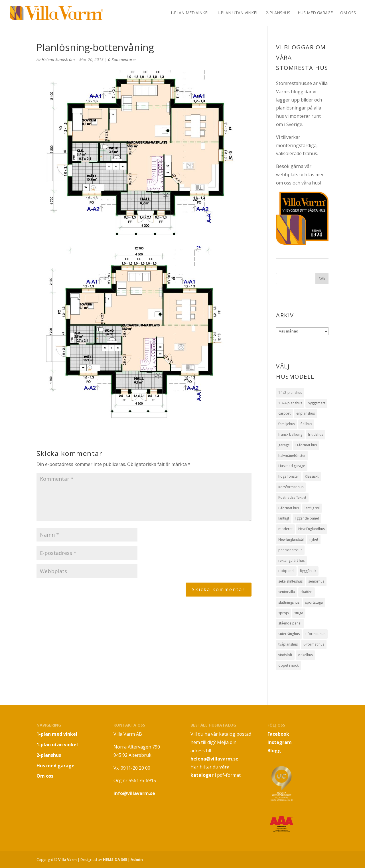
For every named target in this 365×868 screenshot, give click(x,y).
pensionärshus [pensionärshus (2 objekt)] (290, 550)
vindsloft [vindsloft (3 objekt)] (285, 655)
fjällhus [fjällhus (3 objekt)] (306, 424)
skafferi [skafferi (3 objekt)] (307, 592)
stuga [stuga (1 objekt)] (299, 613)
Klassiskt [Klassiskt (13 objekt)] (312, 476)
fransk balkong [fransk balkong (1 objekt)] (290, 434)
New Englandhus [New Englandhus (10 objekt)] (312, 529)
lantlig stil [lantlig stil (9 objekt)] (312, 508)
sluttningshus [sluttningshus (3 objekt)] (289, 602)
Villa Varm (67, 859)
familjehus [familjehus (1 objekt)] (287, 424)
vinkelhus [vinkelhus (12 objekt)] (305, 655)
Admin (137, 859)
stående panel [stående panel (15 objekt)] (290, 623)
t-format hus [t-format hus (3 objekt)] (315, 634)
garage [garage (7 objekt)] (284, 445)
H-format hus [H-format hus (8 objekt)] (306, 445)
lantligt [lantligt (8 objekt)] (284, 518)
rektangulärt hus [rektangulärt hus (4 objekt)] (291, 560)
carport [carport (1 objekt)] (284, 413)
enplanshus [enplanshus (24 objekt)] (306, 413)
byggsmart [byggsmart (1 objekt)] (316, 403)
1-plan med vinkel (190, 13)
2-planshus (278, 13)
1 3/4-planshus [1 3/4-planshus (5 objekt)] (290, 403)
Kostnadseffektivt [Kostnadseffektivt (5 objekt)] (292, 497)
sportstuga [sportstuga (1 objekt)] (314, 602)
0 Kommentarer (122, 59)
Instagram (280, 742)
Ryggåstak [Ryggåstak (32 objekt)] (308, 571)
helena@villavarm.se (214, 759)
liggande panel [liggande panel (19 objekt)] (307, 518)
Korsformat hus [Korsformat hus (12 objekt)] (291, 487)
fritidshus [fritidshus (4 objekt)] (316, 434)
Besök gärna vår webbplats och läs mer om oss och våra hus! (300, 175)
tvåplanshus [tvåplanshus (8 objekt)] (288, 644)
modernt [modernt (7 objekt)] (285, 529)
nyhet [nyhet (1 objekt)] (314, 539)
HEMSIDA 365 (115, 859)
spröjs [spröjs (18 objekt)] (283, 613)
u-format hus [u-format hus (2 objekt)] (314, 644)
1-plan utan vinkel (238, 13)
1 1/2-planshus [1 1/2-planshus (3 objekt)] (290, 393)
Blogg (274, 751)
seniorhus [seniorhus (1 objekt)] (316, 581)
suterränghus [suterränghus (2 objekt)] (289, 634)
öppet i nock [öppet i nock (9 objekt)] (288, 665)
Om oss (348, 13)
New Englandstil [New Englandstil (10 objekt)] (291, 539)
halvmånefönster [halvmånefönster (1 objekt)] (292, 456)
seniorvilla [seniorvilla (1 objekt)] (287, 592)
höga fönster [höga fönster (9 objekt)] (289, 476)
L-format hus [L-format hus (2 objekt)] (289, 508)
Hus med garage (315, 13)
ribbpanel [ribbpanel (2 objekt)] (286, 571)
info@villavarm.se (134, 793)
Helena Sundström (58, 59)
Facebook (278, 734)
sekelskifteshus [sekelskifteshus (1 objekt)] (290, 581)
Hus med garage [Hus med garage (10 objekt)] (292, 466)
